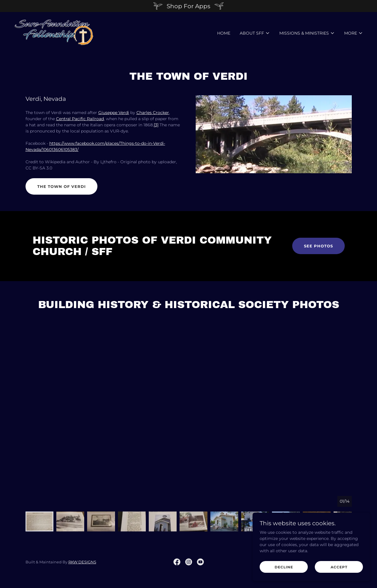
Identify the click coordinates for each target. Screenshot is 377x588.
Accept (339, 567)
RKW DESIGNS (82, 562)
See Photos (318, 246)
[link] (54, 32)
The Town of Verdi (61, 186)
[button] (255, 33)
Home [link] (224, 33)
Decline (284, 567)
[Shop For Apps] (188, 6)
